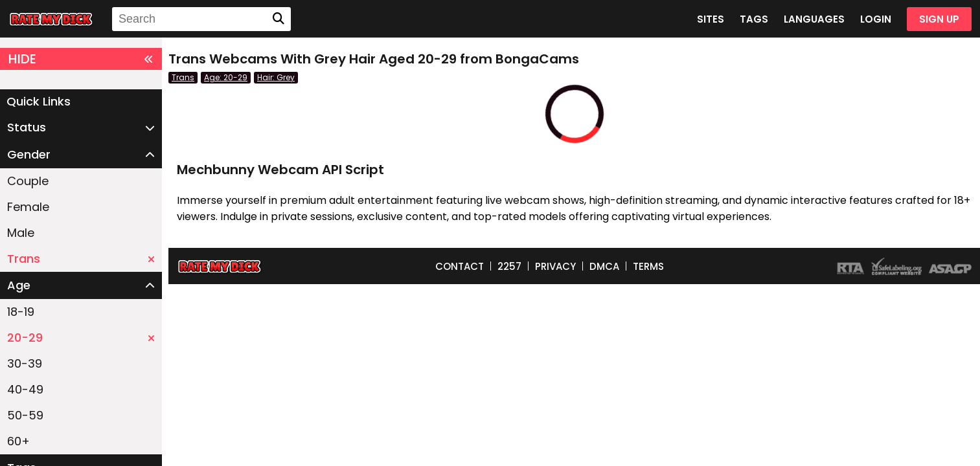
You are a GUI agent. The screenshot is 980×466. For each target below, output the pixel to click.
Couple (28, 181)
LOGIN (876, 19)
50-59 (25, 415)
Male (21, 233)
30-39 (25, 363)
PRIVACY (555, 266)
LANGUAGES (814, 19)
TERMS (648, 266)
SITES (711, 19)
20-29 (81, 338)
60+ (18, 441)
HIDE (81, 59)
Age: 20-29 (226, 77)
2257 (509, 266)
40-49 (25, 389)
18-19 (21, 312)
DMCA (604, 266)
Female (28, 207)
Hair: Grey (276, 77)
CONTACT (460, 266)
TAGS (754, 19)
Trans (81, 259)
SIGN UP (939, 19)
